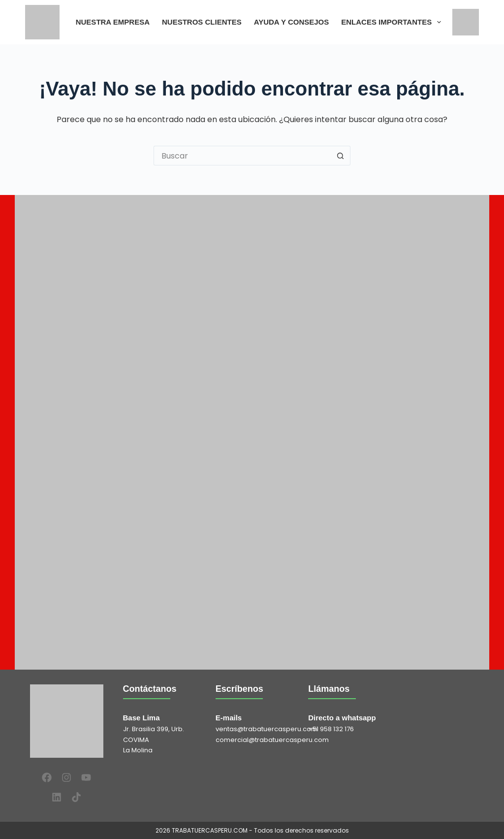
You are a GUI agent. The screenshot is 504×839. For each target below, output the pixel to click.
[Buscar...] (242, 156)
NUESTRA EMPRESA (113, 22)
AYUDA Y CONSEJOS (292, 22)
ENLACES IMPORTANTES (393, 22)
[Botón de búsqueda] (341, 156)
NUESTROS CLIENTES (202, 22)
